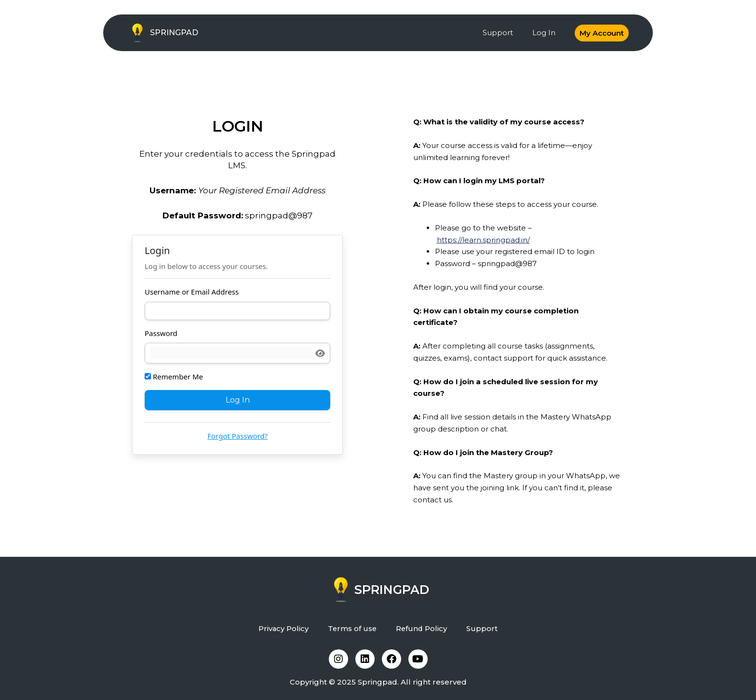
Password (161, 333)
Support (498, 33)
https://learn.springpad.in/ (483, 240)
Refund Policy (422, 628)
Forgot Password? (237, 436)
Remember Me (174, 377)
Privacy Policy (283, 628)
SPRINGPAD (174, 33)
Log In (544, 33)
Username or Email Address (192, 292)
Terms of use (352, 628)
